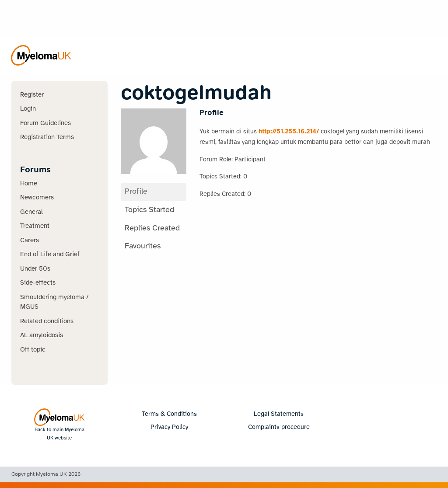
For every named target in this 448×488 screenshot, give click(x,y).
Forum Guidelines (45, 123)
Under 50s (35, 269)
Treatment (35, 226)
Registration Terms (47, 137)
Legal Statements (279, 414)
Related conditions (47, 321)
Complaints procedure (279, 427)
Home (29, 184)
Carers (30, 241)
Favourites (143, 246)
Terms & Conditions (169, 414)
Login (28, 109)
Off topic (33, 350)
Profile (136, 192)
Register (32, 95)
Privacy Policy (169, 427)
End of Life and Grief (50, 254)
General (31, 212)
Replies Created (152, 228)
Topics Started (149, 210)
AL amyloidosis (42, 335)
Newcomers (37, 198)
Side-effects (38, 283)
